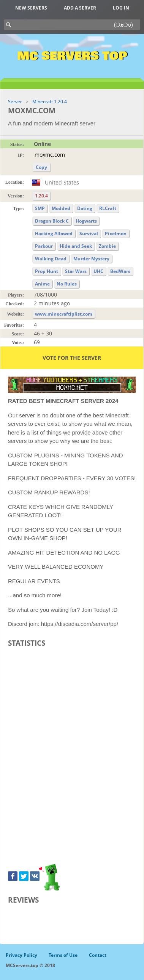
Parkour (44, 246)
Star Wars (76, 271)
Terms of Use (63, 955)
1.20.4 (41, 196)
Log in (121, 8)
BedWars (120, 271)
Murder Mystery (91, 259)
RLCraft (108, 208)
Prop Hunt (47, 271)
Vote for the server (72, 358)
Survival (89, 233)
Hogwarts (86, 221)
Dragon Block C (52, 221)
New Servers (31, 8)
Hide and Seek (76, 246)
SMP (40, 208)
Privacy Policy (21, 955)
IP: (21, 155)
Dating (85, 208)
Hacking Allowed (54, 233)
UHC (98, 271)
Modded (61, 208)
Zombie (107, 246)
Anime (42, 284)
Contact (98, 955)
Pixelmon (116, 233)
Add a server (80, 8)
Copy (41, 167)
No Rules (67, 284)
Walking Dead (51, 259)
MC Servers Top (72, 56)
